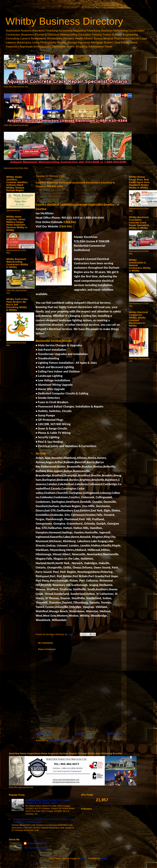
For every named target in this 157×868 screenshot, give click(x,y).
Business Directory (37, 843)
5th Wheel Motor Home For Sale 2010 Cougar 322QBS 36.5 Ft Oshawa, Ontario (48, 802)
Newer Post (44, 734)
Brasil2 (84, 858)
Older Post (114, 734)
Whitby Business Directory (64, 21)
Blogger (104, 858)
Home (79, 734)
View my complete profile (36, 848)
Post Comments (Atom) (60, 740)
